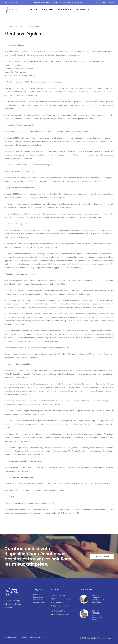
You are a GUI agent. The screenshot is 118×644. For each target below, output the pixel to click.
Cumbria (37, 27)
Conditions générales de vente (33, 637)
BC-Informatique (20, 75)
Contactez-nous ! (102, 556)
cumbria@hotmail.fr (62, 615)
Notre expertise (64, 9)
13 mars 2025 (13, 27)
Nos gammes (48, 9)
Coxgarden (17, 65)
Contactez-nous (105, 2)
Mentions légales (11, 637)
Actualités (33, 9)
